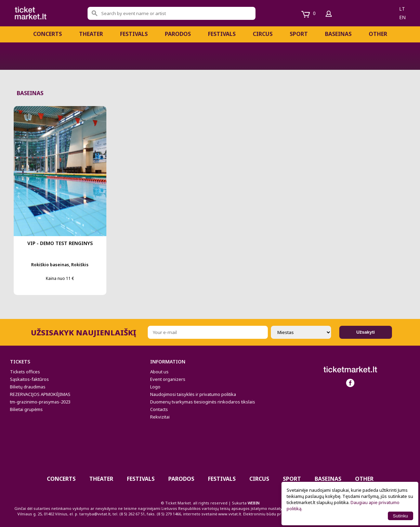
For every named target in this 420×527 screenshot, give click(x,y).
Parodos (178, 34)
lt (402, 9)
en (402, 17)
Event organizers (168, 379)
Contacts (159, 409)
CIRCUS (263, 34)
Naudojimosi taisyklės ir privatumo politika (193, 394)
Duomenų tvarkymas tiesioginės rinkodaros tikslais (203, 402)
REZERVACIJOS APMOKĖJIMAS (40, 394)
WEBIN (254, 503)
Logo (155, 387)
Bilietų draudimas (28, 387)
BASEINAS (338, 34)
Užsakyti (366, 332)
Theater (91, 34)
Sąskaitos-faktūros (29, 379)
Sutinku (401, 516)
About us (159, 372)
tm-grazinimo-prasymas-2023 (40, 402)
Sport (299, 34)
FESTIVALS (134, 34)
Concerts (48, 34)
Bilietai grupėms (26, 409)
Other (378, 34)
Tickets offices (25, 372)
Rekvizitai (160, 417)
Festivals (222, 34)
